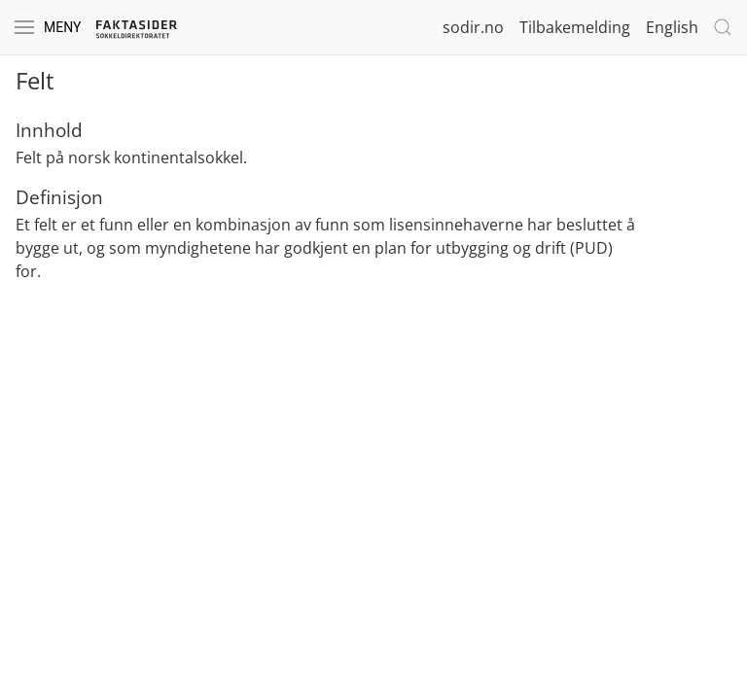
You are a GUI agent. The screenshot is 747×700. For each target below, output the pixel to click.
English (672, 27)
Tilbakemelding (575, 27)
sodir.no (473, 27)
